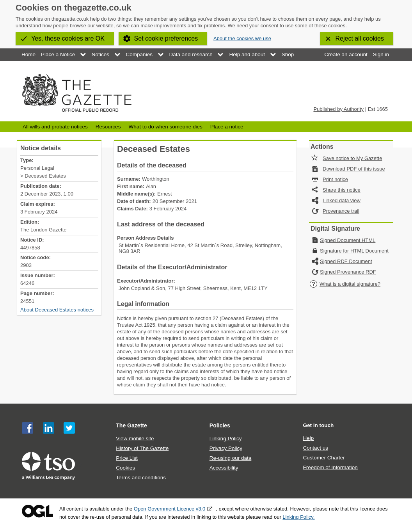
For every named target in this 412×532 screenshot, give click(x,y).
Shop (288, 54)
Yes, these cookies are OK (68, 38)
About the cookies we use (242, 38)
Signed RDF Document (346, 261)
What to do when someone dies (165, 127)
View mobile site (135, 439)
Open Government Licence (37, 511)
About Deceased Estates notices (57, 310)
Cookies (125, 468)
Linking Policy (226, 439)
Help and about (247, 54)
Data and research (191, 54)
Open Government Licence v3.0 (170, 509)
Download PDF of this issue (354, 169)
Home (28, 54)
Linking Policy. (298, 517)
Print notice (335, 179)
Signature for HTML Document (354, 251)
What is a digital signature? (345, 284)
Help (308, 438)
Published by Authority (338, 109)
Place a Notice (58, 54)
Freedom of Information (330, 467)
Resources (108, 127)
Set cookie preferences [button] (166, 38)
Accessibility (224, 468)
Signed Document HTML (348, 240)
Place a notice (227, 127)
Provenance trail (341, 211)
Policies (220, 425)
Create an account (346, 54)
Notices (100, 54)
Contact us (315, 448)
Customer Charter (324, 458)
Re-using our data (230, 458)
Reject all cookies (360, 38)
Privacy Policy (226, 448)
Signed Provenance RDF (348, 272)
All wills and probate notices (55, 127)
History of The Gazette (142, 448)
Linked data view (342, 200)
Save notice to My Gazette (352, 158)
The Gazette (131, 425)
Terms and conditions (141, 478)
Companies (139, 54)
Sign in (381, 54)
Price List (127, 458)
